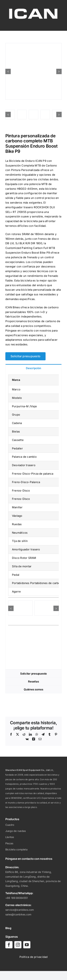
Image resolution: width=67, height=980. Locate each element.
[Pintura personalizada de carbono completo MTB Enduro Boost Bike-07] (22, 115)
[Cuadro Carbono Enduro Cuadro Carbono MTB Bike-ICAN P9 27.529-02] (47, 602)
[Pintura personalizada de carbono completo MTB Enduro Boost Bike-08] (33, 71)
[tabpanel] (33, 521)
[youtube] (27, 945)
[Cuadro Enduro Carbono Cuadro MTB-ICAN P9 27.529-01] (20, 602)
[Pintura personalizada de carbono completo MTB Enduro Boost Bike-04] (45, 115)
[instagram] (18, 945)
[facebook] (9, 945)
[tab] (33, 368)
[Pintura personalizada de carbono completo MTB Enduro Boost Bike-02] (33, 115)
